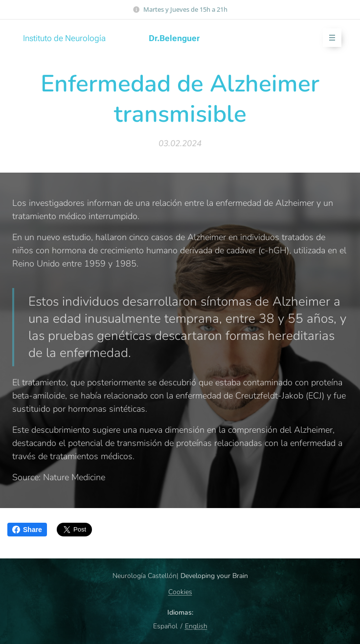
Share (27, 530)
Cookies (180, 592)
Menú (329, 38)
